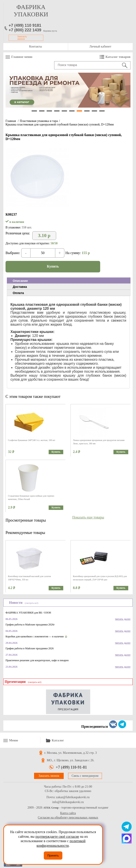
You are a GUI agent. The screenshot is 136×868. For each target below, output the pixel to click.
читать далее (123, 619)
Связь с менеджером (85, 776)
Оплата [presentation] (18, 293)
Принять (53, 856)
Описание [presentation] (20, 281)
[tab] (69, 281)
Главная (11, 121)
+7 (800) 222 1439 (25, 30)
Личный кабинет (100, 47)
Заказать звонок (22, 38)
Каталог (58, 740)
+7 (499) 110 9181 (25, 25)
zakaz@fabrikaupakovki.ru (73, 797)
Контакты (36, 47)
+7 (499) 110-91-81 (71, 767)
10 (102, 111)
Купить (53, 266)
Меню (14, 740)
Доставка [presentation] (20, 287)
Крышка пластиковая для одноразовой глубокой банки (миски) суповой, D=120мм (60, 124)
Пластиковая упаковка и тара (39, 121)
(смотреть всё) (32, 603)
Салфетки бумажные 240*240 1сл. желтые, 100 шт (32, 440)
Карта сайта (68, 813)
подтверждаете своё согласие (57, 837)
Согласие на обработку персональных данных (68, 818)
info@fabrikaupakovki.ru (68, 802)
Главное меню (22, 57)
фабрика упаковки (31, 11)
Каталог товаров (118, 57)
